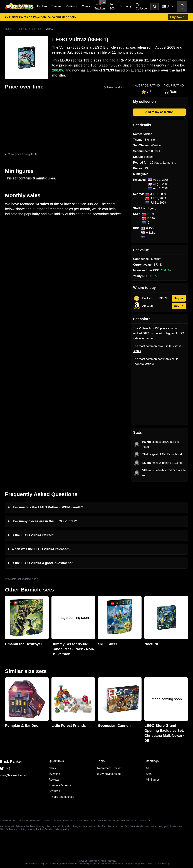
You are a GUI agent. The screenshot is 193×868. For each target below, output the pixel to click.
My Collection (142, 6)
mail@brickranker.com (14, 775)
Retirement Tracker (109, 768)
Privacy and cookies (61, 797)
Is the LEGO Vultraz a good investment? (42, 563)
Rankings (72, 6)
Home (8, 29)
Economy (126, 6)
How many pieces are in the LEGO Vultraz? (44, 521)
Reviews (54, 780)
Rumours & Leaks (60, 785)
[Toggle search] (155, 6)
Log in (182, 6)
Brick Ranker (11, 761)
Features (54, 791)
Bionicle (36, 29)
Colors (86, 6)
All (147, 768)
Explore (42, 6)
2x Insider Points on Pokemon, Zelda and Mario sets (40, 17)
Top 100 (112, 6)
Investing (54, 774)
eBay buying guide (109, 774)
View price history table (23, 154)
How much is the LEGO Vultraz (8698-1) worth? (47, 507)
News (52, 768)
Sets (149, 774)
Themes (56, 6)
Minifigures (153, 780)
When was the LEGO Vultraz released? (41, 549)
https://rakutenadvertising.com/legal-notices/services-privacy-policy (35, 829)
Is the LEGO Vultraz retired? (33, 535)
